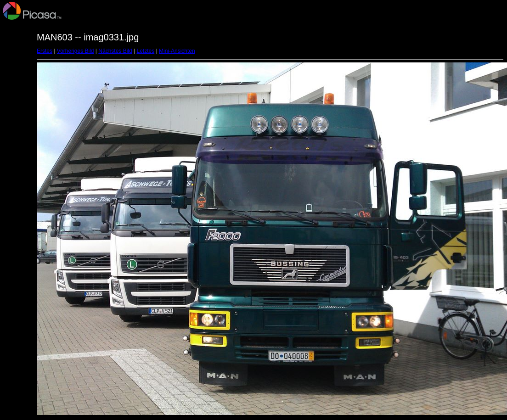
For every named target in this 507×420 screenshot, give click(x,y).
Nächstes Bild (115, 51)
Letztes (146, 51)
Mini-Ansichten (177, 51)
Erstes (45, 51)
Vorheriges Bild (76, 51)
